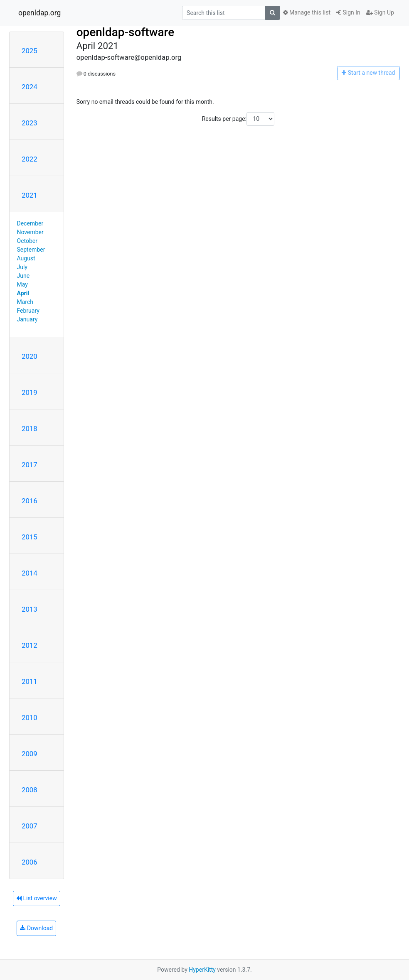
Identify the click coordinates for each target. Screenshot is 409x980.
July (22, 267)
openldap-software (125, 32)
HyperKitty (202, 970)
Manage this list (307, 12)
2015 (30, 537)
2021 (30, 195)
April (23, 293)
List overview (37, 898)
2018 (30, 429)
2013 (30, 609)
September (31, 250)
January (27, 319)
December (30, 223)
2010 (30, 718)
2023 (30, 123)
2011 (30, 681)
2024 (30, 87)
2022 (30, 159)
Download (36, 928)
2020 (30, 356)
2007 (30, 826)
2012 (30, 645)
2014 (30, 573)
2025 (30, 51)
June (23, 276)
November (30, 232)
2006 (30, 862)
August (26, 258)
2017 (30, 465)
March (25, 302)
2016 (30, 501)
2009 (30, 754)
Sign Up (380, 12)
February (28, 311)
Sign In (348, 12)
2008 (30, 790)
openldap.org (39, 13)
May (22, 284)
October (27, 241)
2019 (30, 392)
